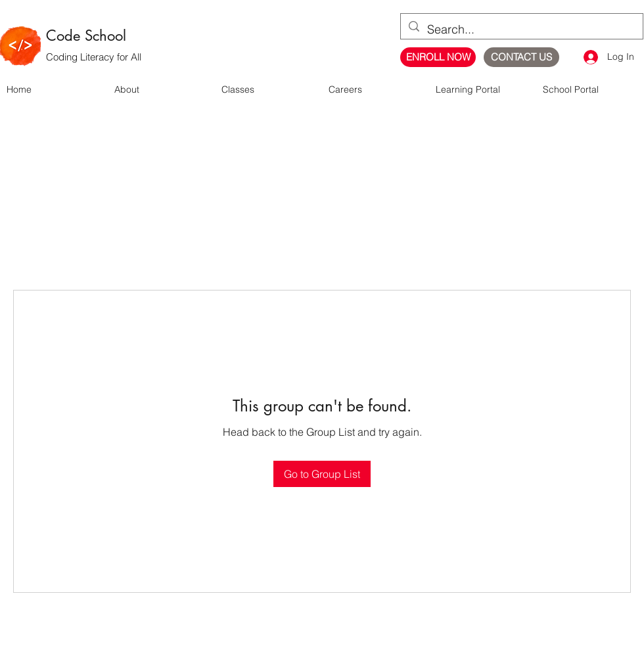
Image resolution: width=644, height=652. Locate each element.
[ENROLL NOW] (438, 57)
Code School (86, 35)
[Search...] (521, 30)
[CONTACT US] (521, 57)
